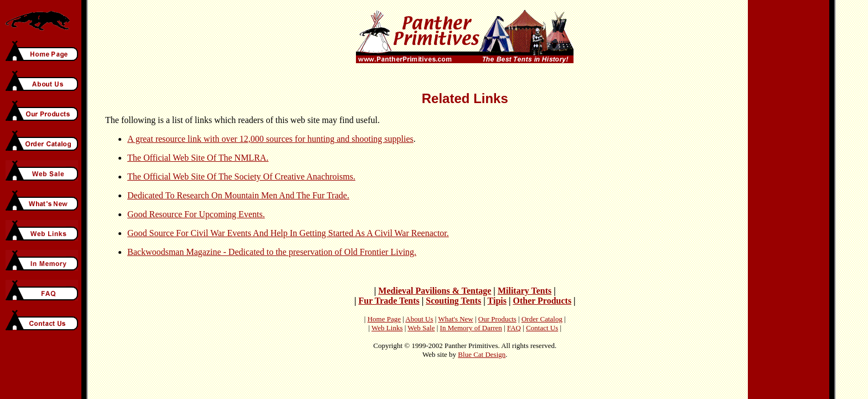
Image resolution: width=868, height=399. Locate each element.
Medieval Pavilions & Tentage (435, 291)
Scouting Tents (453, 301)
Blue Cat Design (482, 354)
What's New (455, 319)
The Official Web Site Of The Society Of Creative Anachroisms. (241, 177)
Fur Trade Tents (389, 301)
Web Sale (421, 328)
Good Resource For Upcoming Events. (196, 214)
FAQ (514, 328)
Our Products (497, 319)
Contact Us (542, 328)
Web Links (387, 328)
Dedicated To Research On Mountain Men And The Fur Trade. (238, 195)
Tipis (497, 301)
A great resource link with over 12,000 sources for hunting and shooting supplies (270, 139)
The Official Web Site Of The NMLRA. (198, 158)
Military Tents (525, 291)
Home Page (384, 319)
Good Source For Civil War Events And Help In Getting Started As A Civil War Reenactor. (288, 233)
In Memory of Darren (471, 328)
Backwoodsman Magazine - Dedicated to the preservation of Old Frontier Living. (272, 252)
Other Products (542, 301)
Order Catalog (542, 319)
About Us (419, 319)
